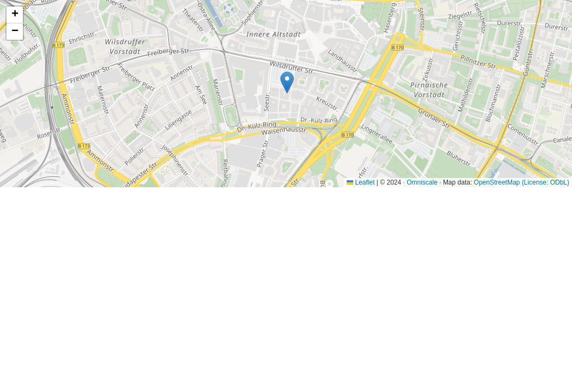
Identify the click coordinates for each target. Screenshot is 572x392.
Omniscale (422, 182)
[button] (287, 82)
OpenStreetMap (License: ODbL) (522, 182)
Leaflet (361, 182)
